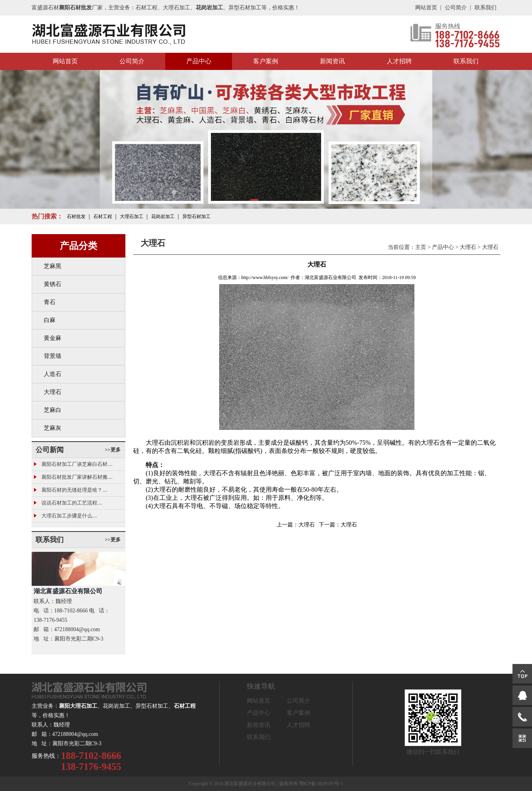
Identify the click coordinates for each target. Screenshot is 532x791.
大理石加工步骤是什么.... (69, 516)
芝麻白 (53, 410)
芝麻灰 (53, 428)
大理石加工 (132, 217)
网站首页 (426, 8)
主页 (421, 247)
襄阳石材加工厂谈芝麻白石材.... (77, 464)
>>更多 (113, 450)
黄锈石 (53, 284)
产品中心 (199, 61)
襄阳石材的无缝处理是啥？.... (74, 490)
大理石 (53, 392)
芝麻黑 (53, 266)
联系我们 (486, 8)
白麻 (50, 320)
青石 (50, 302)
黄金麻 (53, 338)
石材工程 (103, 217)
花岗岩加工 (163, 217)
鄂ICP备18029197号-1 (321, 784)
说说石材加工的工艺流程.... (72, 503)
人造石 (53, 374)
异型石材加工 (196, 217)
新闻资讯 (332, 61)
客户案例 (266, 61)
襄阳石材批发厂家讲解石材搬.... (77, 477)
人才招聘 (399, 61)
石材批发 (76, 217)
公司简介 (456, 8)
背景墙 (53, 356)
